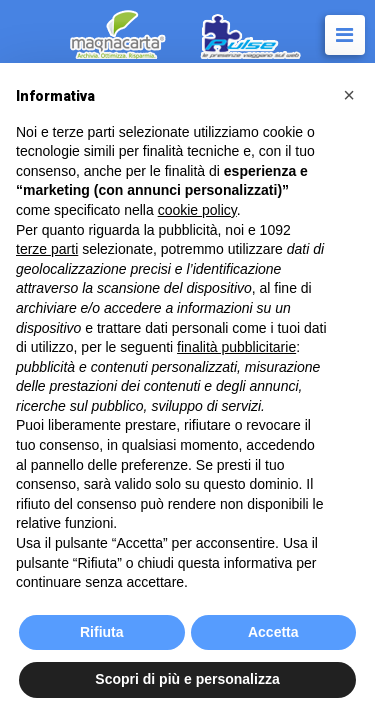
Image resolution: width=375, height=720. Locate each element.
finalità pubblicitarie (236, 347)
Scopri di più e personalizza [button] (187, 679)
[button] (349, 95)
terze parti (47, 249)
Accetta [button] (273, 632)
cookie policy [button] (197, 210)
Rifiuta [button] (102, 632)
